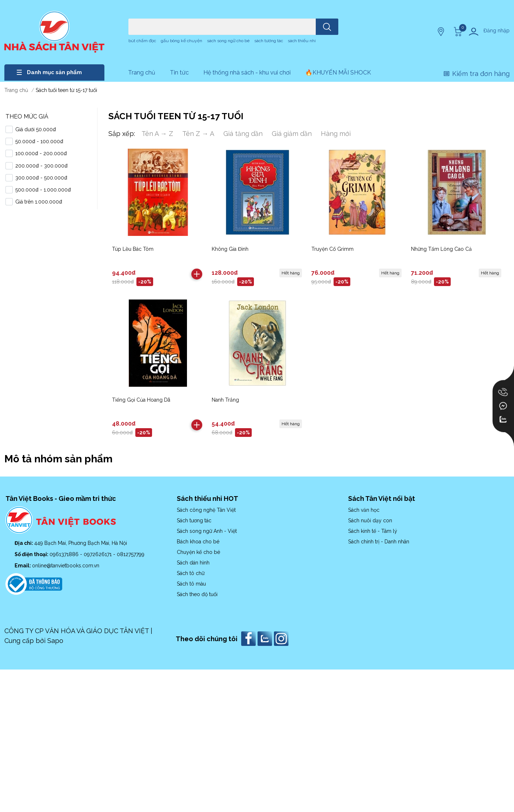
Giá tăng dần (243, 134)
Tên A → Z (157, 134)
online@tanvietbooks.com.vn (66, 566)
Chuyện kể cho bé (198, 552)
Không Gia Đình (230, 249)
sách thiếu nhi (302, 41)
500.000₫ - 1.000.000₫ (43, 190)
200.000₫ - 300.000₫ (41, 166)
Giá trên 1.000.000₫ (39, 202)
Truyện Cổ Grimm (332, 249)
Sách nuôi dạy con (370, 520)
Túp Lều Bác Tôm (133, 249)
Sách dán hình (193, 563)
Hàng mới (336, 134)
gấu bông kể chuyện (182, 41)
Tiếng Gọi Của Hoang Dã (141, 400)
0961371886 (65, 554)
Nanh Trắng (225, 400)
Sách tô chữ (191, 573)
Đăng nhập (497, 31)
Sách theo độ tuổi (197, 594)
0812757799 (131, 554)
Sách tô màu (191, 584)
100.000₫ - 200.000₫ (41, 153)
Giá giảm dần (292, 134)
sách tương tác (269, 41)
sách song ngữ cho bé (228, 41)
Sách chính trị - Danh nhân (379, 542)
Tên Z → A (198, 134)
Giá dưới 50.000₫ (36, 129)
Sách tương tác (194, 520)
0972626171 (98, 554)
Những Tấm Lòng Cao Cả (441, 249)
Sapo (55, 641)
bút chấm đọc (142, 41)
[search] (327, 27)
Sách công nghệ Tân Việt (206, 510)
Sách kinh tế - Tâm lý (373, 531)
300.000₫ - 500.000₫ (41, 178)
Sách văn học (364, 510)
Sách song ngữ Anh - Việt (207, 531)
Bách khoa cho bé (198, 542)
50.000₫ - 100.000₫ (39, 141)
